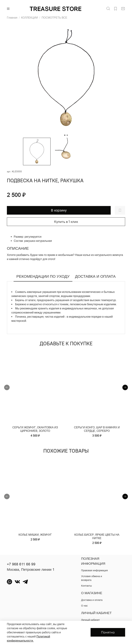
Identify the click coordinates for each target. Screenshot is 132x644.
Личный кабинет (90, 620)
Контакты (86, 586)
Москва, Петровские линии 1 (31, 570)
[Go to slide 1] (65, 135)
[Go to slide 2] (67, 135)
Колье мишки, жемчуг (35, 535)
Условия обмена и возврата (92, 578)
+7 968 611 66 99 (21, 564)
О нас (84, 606)
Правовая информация (94, 570)
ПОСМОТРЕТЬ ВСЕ (54, 18)
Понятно (108, 632)
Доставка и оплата (92, 600)
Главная (12, 18)
